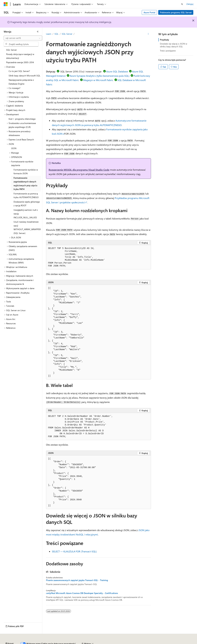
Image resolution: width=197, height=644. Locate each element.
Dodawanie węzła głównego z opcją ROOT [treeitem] (27, 204)
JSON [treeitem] (14, 148)
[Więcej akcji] (148, 34)
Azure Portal (149, 12)
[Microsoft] (6, 4)
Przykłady (164, 40)
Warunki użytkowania (163, 642)
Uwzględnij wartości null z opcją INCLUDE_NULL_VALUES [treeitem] (26, 214)
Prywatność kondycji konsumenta (131, 642)
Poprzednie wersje (57, 642)
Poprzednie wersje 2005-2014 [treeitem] (20, 62)
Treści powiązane (168, 51)
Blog (71, 642)
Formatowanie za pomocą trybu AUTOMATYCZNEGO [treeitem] (26, 195)
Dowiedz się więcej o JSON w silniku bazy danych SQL (174, 45)
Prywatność (104, 642)
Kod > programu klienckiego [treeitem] (22, 119)
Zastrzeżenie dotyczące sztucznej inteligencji (24, 642)
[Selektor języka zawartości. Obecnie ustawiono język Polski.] (10, 635)
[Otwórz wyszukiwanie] (182, 4)
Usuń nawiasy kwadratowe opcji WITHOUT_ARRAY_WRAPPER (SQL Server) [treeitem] (27, 227)
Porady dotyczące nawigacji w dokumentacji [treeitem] (20, 56)
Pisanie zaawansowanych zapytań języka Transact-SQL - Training (77, 580)
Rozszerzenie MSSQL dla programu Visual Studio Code (79, 170)
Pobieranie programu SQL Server (176, 12)
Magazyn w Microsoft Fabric (98, 80)
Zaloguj (190, 4)
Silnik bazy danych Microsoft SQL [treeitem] (24, 76)
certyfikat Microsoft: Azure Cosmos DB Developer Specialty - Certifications (82, 593)
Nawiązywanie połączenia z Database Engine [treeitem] (21, 82)
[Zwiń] (38, 32)
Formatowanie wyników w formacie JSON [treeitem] (26, 172)
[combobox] (23, 38)
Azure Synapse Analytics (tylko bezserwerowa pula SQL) (100, 76)
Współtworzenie (87, 642)
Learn (49, 34)
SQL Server (67, 34)
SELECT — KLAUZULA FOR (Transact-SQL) (74, 551)
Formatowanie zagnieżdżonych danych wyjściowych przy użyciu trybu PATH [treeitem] (25, 184)
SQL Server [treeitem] (11, 50)
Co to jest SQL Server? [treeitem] (19, 71)
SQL (56, 34)
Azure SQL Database (117, 71)
